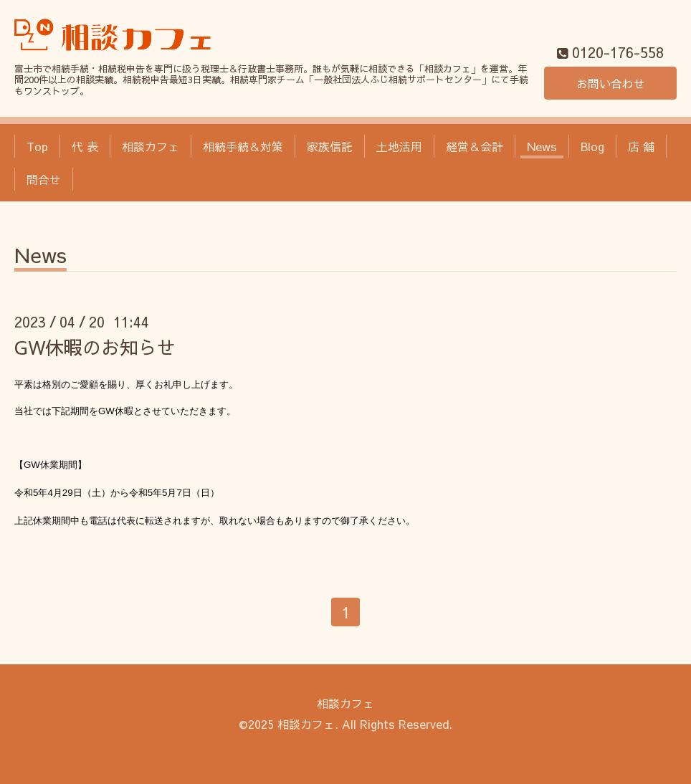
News (542, 146)
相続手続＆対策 (243, 146)
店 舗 (641, 146)
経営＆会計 (475, 146)
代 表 (85, 146)
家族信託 (330, 146)
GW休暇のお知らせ (95, 347)
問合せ (44, 179)
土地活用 (399, 146)
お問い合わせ (611, 83)
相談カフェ (151, 146)
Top (37, 146)
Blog (592, 146)
